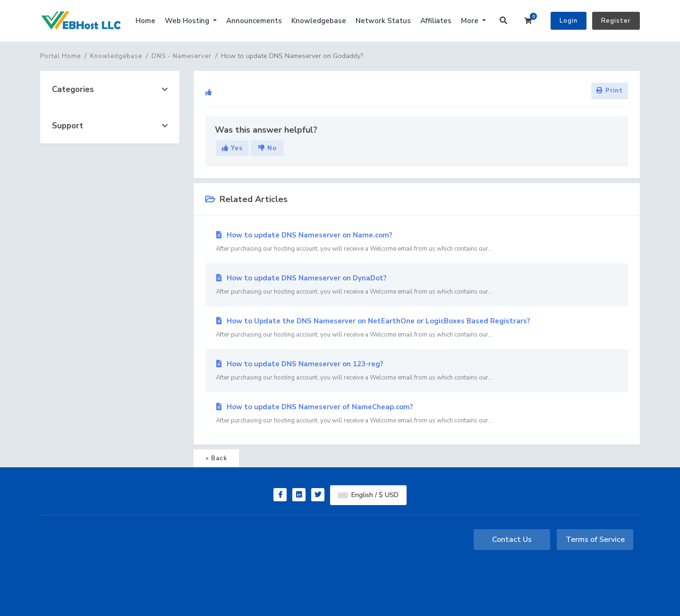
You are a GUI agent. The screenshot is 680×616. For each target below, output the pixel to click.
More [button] (471, 21)
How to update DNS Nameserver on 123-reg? (417, 371)
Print (610, 91)
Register (616, 21)
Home (145, 21)
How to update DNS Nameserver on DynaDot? (417, 285)
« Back (216, 458)
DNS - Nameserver (182, 56)
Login (569, 21)
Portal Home (60, 56)
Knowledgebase (319, 21)
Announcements (254, 21)
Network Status (383, 21)
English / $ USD (368, 495)
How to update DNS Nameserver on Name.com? (417, 242)
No (268, 148)
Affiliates (436, 21)
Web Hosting (188, 21)
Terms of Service (595, 540)
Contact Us (512, 540)
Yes (232, 148)
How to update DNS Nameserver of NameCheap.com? (417, 414)
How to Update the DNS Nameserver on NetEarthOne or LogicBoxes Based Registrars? (417, 328)
